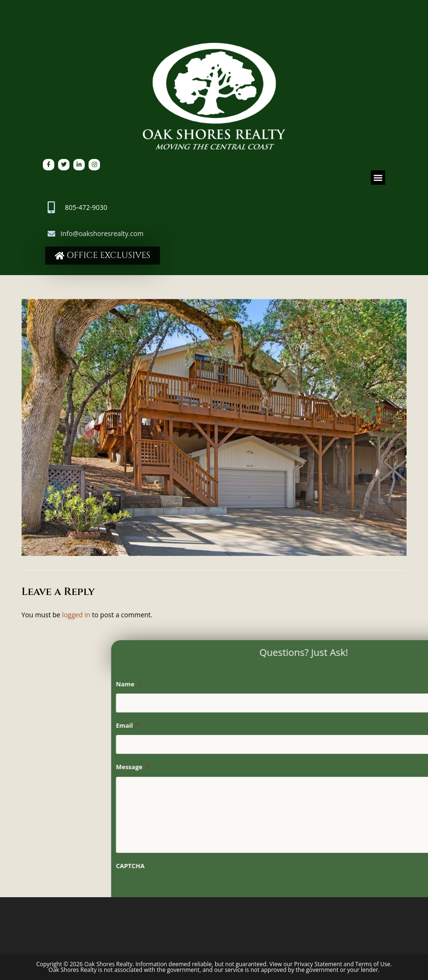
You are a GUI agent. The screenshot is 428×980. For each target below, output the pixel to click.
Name (227, 684)
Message (231, 767)
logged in (76, 615)
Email (226, 726)
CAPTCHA (228, 866)
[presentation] (286, 894)
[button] (378, 178)
